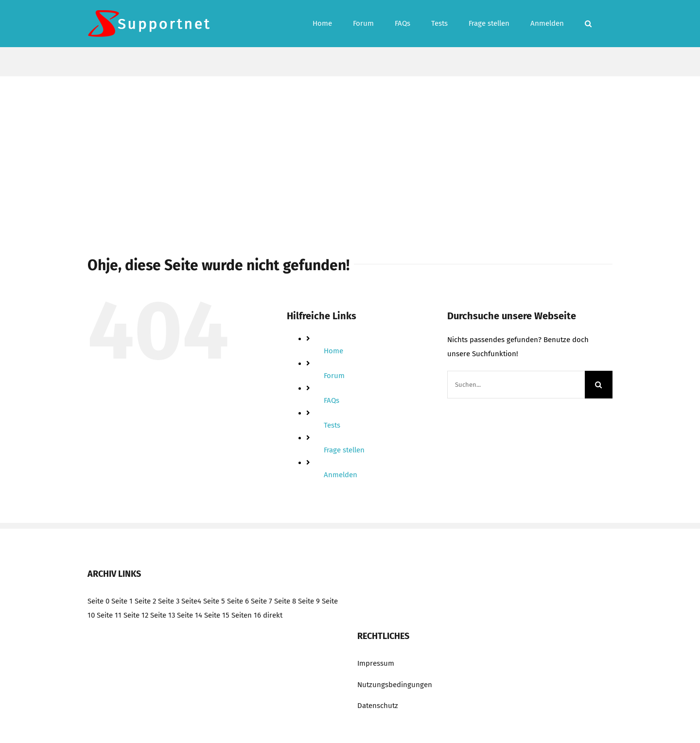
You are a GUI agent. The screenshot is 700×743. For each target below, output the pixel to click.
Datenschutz (378, 706)
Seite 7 (262, 601)
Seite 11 (109, 615)
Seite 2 (145, 601)
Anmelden (341, 475)
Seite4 (191, 601)
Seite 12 (136, 615)
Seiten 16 (246, 615)
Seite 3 (169, 601)
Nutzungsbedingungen (395, 685)
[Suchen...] (516, 385)
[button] (588, 24)
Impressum (376, 663)
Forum (334, 376)
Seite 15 (217, 615)
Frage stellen (344, 450)
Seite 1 (122, 601)
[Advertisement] (350, 149)
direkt (273, 615)
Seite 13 (163, 615)
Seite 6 (238, 601)
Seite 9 (309, 601)
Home (333, 351)
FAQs (332, 400)
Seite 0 (98, 601)
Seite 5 (214, 601)
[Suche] (599, 385)
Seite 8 (285, 601)
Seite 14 (190, 615)
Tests (332, 425)
